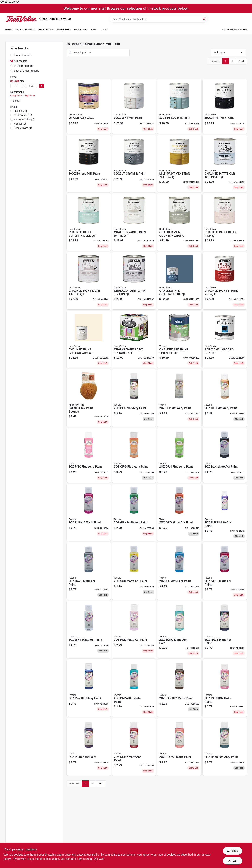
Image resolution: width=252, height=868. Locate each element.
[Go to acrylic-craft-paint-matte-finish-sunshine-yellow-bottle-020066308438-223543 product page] (134, 571)
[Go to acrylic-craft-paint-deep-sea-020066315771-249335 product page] (225, 747)
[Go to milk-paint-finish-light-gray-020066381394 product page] (134, 164)
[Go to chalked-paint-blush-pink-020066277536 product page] (225, 222)
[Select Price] (41, 86)
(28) (20, 111)
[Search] (204, 19)
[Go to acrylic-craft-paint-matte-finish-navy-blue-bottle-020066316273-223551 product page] (225, 630)
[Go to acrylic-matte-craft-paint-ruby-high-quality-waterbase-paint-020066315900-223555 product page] (134, 747)
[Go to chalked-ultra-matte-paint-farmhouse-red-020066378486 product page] (225, 281)
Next (241, 61)
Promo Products (23, 55)
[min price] (17, 86)
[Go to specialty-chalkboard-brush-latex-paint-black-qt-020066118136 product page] (225, 339)
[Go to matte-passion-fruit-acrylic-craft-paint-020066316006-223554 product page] (225, 688)
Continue (232, 851)
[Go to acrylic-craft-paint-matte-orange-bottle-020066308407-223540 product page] (179, 513)
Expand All (30, 96)
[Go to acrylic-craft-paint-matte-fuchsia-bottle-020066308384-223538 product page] (89, 513)
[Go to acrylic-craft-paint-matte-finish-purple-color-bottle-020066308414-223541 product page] (225, 513)
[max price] (31, 86)
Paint (104, 30)
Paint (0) (16, 101)
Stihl (95, 30)
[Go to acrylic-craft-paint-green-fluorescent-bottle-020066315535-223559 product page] (179, 455)
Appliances (46, 30)
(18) (23, 115)
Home (9, 30)
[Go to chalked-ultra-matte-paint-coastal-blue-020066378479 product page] (179, 281)
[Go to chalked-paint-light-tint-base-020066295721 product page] (89, 281)
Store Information (234, 30)
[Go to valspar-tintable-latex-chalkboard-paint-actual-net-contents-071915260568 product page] (179, 339)
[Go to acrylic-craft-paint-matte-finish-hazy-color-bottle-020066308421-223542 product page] (89, 571)
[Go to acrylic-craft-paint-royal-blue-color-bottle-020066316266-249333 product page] (89, 688)
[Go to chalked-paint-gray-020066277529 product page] (179, 222)
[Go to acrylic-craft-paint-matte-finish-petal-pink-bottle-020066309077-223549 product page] (134, 630)
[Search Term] (159, 19)
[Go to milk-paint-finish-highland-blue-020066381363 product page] (179, 106)
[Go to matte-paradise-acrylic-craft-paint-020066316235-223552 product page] (134, 688)
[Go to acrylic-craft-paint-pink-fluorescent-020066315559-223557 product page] (89, 455)
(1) (24, 119)
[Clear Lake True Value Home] (21, 19)
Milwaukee (81, 30)
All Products (21, 61)
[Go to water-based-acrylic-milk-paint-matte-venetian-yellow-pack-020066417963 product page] (179, 164)
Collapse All (16, 96)
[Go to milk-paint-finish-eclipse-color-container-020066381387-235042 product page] (89, 164)
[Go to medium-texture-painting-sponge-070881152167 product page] (89, 398)
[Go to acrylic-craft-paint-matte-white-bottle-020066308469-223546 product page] (89, 630)
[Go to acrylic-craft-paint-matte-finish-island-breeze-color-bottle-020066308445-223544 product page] (179, 571)
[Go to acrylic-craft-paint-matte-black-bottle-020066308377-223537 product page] (225, 455)
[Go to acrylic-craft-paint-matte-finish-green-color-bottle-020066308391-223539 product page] (134, 513)
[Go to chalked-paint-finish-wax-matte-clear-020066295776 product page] (225, 164)
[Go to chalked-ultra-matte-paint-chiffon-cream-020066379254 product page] (89, 339)
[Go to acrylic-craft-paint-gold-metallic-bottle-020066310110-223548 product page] (225, 398)
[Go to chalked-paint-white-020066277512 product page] (134, 222)
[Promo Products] (12, 55)
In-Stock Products (24, 66)
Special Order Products (27, 71)
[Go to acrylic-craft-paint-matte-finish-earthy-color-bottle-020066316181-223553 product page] (179, 688)
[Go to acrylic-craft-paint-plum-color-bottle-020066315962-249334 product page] (89, 747)
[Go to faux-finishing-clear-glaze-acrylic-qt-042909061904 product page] (89, 106)
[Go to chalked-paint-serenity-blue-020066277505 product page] (89, 222)
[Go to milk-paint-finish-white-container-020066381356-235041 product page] (134, 106)
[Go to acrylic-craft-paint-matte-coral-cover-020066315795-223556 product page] (179, 747)
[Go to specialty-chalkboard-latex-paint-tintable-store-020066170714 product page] (134, 339)
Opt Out (232, 861)
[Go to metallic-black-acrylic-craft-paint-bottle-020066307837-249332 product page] (134, 398)
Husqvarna (64, 30)
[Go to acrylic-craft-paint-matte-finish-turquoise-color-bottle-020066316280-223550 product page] (179, 630)
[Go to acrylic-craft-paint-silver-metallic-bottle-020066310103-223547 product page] (179, 398)
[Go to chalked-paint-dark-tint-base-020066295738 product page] (134, 281)
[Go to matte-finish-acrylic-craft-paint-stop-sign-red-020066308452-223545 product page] (225, 571)
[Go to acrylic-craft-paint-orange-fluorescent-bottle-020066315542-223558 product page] (134, 455)
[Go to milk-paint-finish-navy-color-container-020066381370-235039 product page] (225, 106)
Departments (24, 30)
